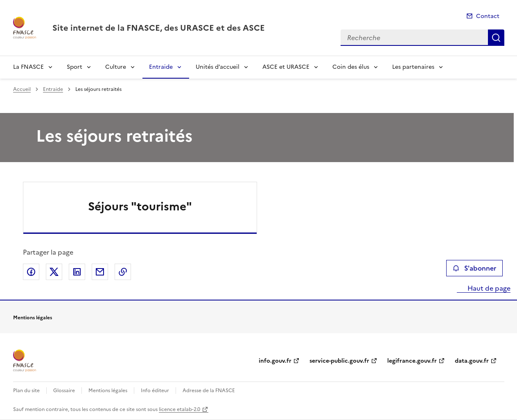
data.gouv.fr (472, 361)
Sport (75, 67)
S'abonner (474, 268)
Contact (488, 16)
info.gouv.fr (275, 361)
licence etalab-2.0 (179, 409)
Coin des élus (351, 67)
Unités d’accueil (218, 67)
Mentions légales (108, 391)
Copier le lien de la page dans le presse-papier (123, 272)
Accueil (22, 89)
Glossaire (64, 391)
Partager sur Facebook (31, 272)
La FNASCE (28, 67)
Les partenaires (413, 67)
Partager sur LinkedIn (77, 272)
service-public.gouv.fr (339, 361)
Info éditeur (155, 391)
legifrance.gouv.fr (412, 361)
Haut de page (488, 288)
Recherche (496, 38)
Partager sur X (54, 272)
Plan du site (26, 391)
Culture (116, 67)
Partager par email (100, 272)
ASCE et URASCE (286, 67)
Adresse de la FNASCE (209, 391)
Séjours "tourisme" (140, 206)
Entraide (161, 67)
